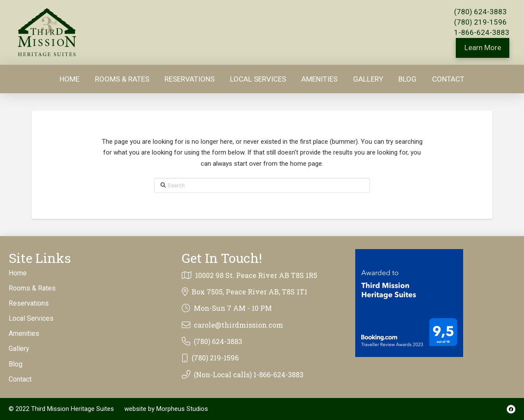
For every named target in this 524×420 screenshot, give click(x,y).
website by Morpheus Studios (166, 409)
